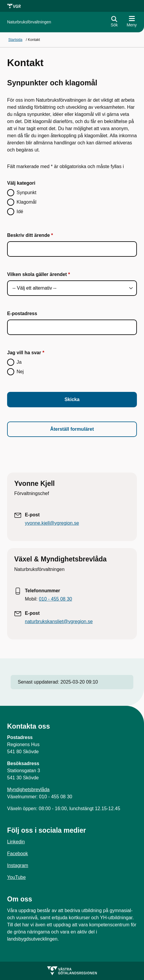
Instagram (18, 865)
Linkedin (16, 842)
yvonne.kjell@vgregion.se (52, 523)
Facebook (17, 854)
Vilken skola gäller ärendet (37, 274)
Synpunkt (27, 193)
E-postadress (22, 313)
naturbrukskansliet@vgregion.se (59, 621)
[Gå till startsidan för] (29, 22)
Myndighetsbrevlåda (28, 790)
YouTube (16, 877)
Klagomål (27, 202)
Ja (19, 362)
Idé (20, 212)
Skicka (72, 399)
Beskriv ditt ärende (28, 235)
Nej (20, 372)
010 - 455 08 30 (55, 599)
